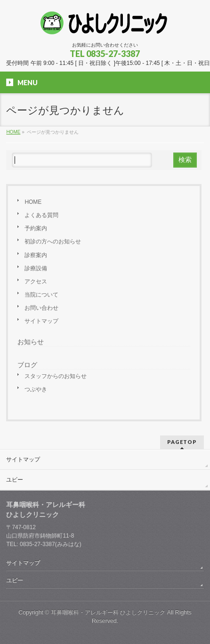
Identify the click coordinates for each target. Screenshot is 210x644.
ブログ (27, 365)
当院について (41, 295)
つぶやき (36, 389)
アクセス (36, 282)
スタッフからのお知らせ (56, 376)
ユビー (15, 480)
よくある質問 (41, 215)
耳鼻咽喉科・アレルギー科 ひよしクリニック (108, 612)
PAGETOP (182, 442)
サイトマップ (41, 321)
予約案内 (36, 228)
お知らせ (31, 342)
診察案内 (36, 255)
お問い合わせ (41, 308)
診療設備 (36, 268)
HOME (33, 202)
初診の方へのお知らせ (53, 241)
